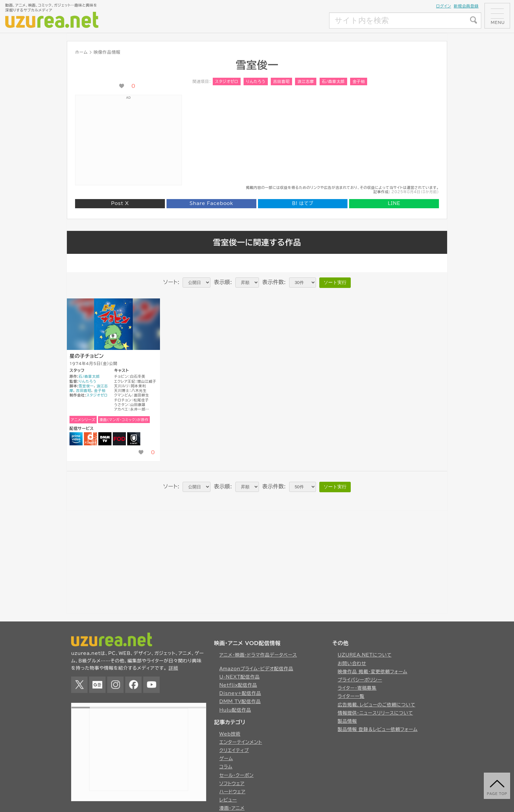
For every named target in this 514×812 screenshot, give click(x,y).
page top (497, 794)
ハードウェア (232, 792)
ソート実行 (335, 282)
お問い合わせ (352, 663)
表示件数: (274, 282)
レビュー (228, 800)
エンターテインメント (241, 742)
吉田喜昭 (281, 81)
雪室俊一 (86, 386)
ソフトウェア (232, 783)
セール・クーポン (237, 775)
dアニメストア (90, 439)
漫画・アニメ (232, 808)
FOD (119, 439)
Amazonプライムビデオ (76, 439)
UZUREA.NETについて (365, 655)
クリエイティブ (234, 750)
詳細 (173, 668)
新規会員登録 (466, 6)
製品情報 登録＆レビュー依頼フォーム (378, 729)
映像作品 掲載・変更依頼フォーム (372, 672)
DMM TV (105, 439)
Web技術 (230, 734)
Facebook (133, 685)
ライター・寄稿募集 (357, 688)
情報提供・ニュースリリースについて (375, 713)
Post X (120, 203)
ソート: (171, 282)
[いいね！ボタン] (122, 86)
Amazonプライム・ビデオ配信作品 (256, 669)
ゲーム (226, 759)
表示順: (223, 282)
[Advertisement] (280, 21)
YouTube (151, 685)
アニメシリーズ (83, 420)
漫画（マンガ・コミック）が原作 (124, 420)
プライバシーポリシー (360, 680)
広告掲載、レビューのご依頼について (376, 705)
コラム (226, 767)
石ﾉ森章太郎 (333, 81)
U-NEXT (134, 439)
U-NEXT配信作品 (239, 677)
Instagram (115, 685)
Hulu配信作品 (235, 710)
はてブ (303, 203)
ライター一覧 (351, 696)
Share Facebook (211, 203)
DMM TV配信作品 (240, 701)
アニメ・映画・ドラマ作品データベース (258, 655)
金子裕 (359, 81)
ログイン (444, 6)
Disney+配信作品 (240, 693)
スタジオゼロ (227, 81)
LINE (394, 203)
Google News (97, 685)
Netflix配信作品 (238, 685)
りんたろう (256, 81)
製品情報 (347, 721)
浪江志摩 (306, 81)
